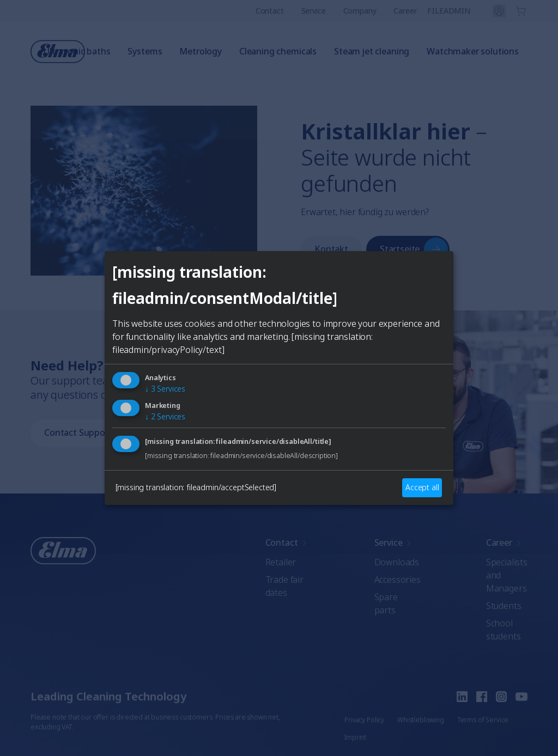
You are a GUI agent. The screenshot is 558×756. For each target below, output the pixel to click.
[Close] (151, 296)
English (179, 423)
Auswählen (279, 462)
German (236, 423)
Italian (346, 423)
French (293, 423)
